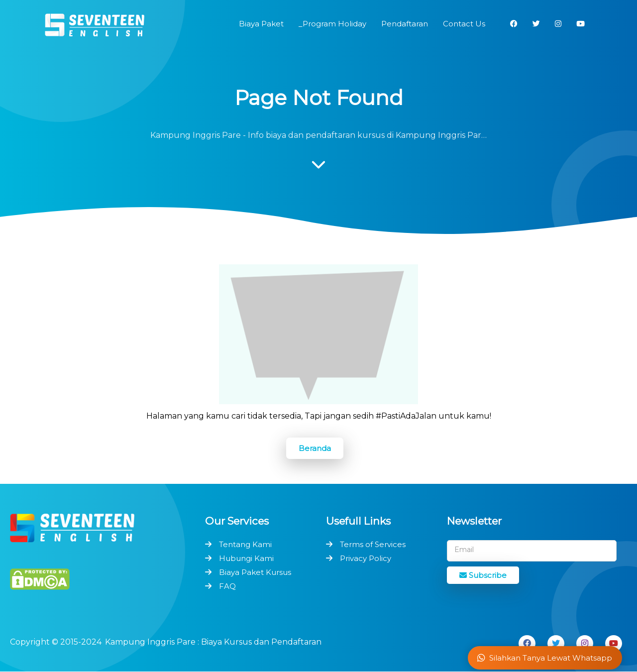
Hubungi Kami (246, 558)
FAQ (227, 586)
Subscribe (483, 575)
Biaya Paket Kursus (255, 572)
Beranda (315, 448)
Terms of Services (373, 544)
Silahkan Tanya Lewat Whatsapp (545, 658)
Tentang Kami (245, 544)
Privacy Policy (366, 558)
